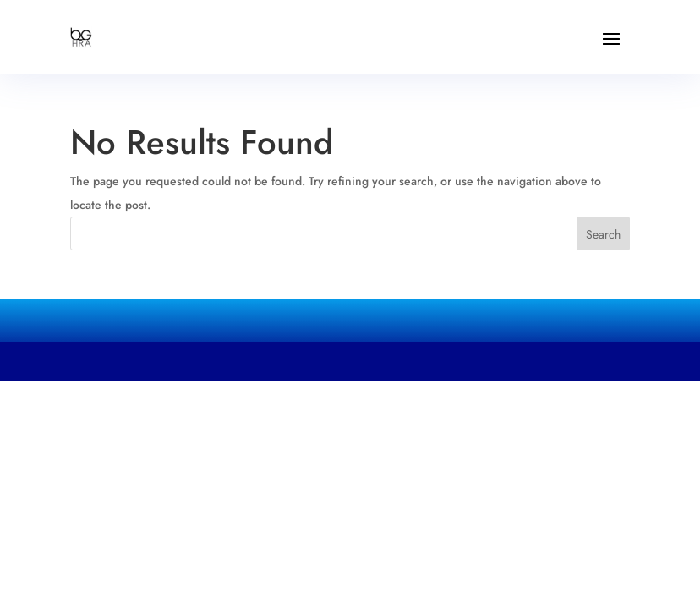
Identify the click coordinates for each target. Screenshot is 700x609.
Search (603, 234)
